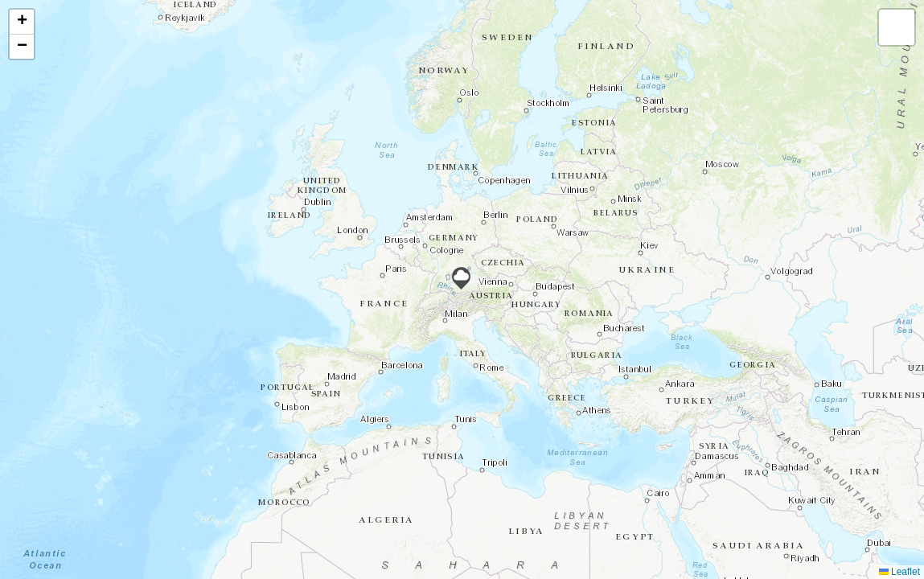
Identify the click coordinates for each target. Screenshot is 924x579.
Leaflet (899, 572)
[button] (461, 278)
